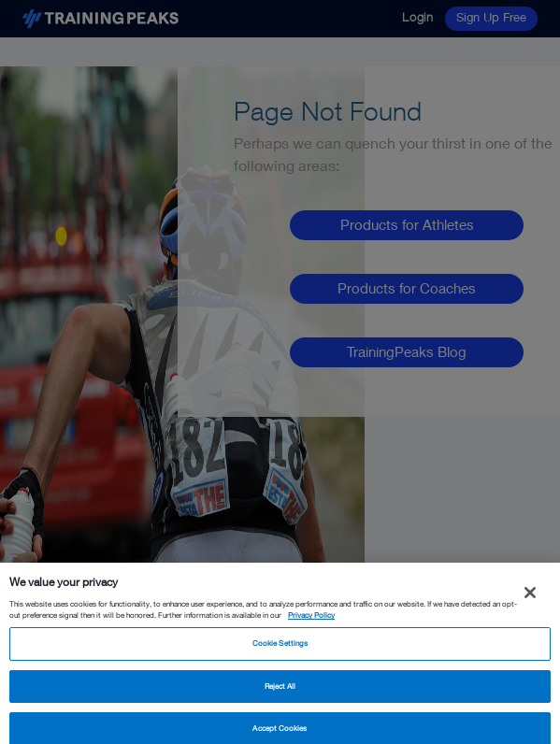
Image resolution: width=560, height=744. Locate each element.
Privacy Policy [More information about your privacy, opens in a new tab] (311, 622)
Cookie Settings (280, 649)
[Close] (530, 598)
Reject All (280, 692)
